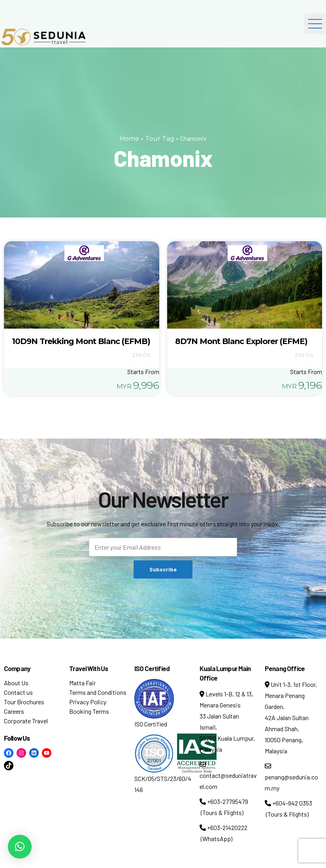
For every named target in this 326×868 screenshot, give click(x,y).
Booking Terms (89, 711)
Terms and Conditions (98, 692)
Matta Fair (82, 683)
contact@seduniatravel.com (228, 776)
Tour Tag (160, 139)
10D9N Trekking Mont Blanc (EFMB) (81, 341)
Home (129, 139)
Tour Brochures (24, 702)
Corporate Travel (26, 721)
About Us (16, 683)
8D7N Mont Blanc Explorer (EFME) (241, 341)
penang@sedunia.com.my (291, 777)
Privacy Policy (88, 702)
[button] (20, 847)
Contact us (18, 692)
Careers (14, 711)
